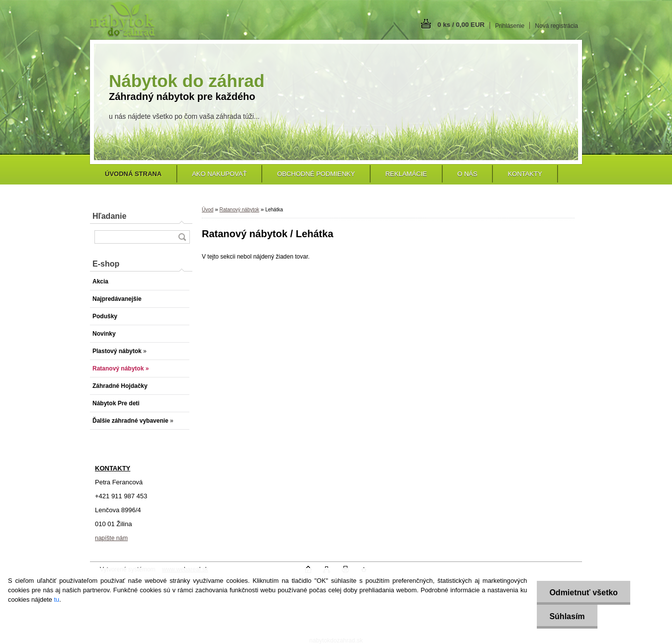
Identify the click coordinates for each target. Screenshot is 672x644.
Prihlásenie (510, 26)
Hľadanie (109, 216)
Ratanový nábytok (239, 210)
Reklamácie (406, 174)
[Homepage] (133, 174)
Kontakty (525, 174)
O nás (467, 174)
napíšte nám (111, 538)
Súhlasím (567, 616)
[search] (182, 237)
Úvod (208, 210)
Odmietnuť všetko (583, 593)
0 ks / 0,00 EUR (461, 25)
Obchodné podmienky (316, 174)
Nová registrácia (556, 26)
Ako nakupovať (219, 174)
